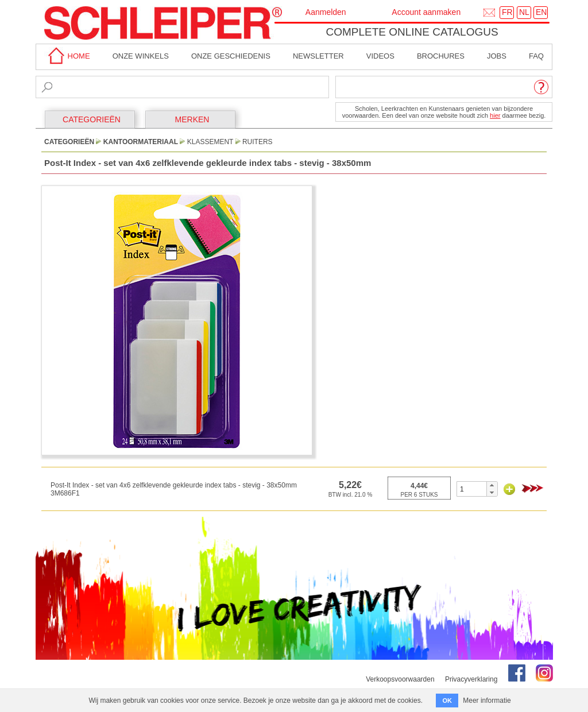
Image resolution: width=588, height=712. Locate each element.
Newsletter (318, 56)
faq (536, 56)
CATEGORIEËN (92, 119)
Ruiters (258, 142)
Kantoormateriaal (141, 142)
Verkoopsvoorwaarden (400, 679)
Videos (380, 56)
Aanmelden (326, 12)
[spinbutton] (472, 489)
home (67, 56)
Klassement (210, 142)
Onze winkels (141, 56)
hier (495, 115)
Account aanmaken (426, 12)
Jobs (497, 56)
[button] (492, 485)
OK (447, 701)
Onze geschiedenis (231, 56)
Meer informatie (487, 701)
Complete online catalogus (412, 32)
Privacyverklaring (471, 679)
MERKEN (192, 119)
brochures (441, 56)
